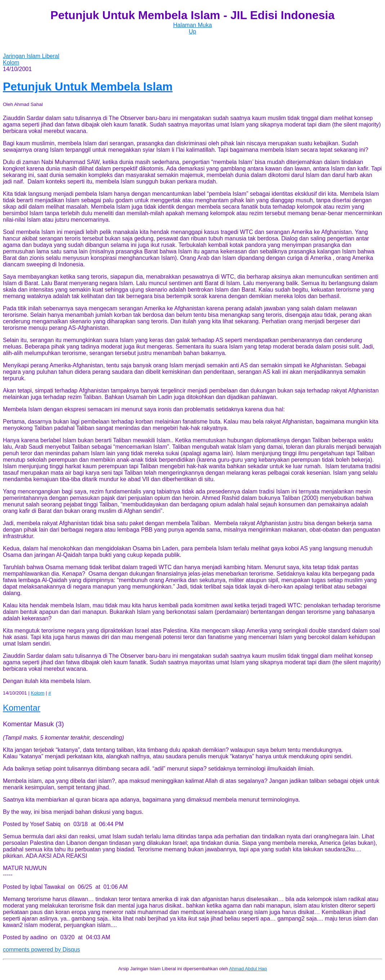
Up (192, 32)
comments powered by (41, 950)
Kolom (11, 63)
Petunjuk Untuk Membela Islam (88, 87)
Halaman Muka (193, 25)
